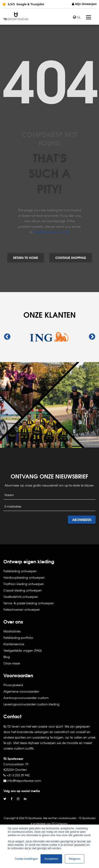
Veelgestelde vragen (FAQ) (23, 650)
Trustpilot (37, 4)
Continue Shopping (71, 258)
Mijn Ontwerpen (86, 4)
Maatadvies (12, 631)
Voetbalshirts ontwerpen (21, 597)
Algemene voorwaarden (21, 691)
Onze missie (12, 663)
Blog (7, 657)
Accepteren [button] (51, 859)
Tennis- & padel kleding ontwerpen (29, 603)
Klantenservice (14, 644)
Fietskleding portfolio (18, 638)
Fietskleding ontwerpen (20, 571)
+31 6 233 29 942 (18, 775)
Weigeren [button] (75, 859)
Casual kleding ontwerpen (23, 590)
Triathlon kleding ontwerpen (24, 584)
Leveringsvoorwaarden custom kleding (31, 704)
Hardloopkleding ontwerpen (24, 577)
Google (22, 4)
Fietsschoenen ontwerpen (22, 609)
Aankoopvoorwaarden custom (26, 698)
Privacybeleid (13, 685)
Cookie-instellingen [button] (26, 859)
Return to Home (26, 258)
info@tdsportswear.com (52, 232)
